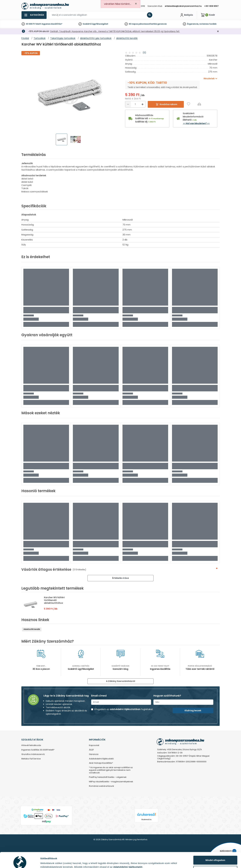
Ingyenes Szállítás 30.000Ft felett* (38, 750)
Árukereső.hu (146, 819)
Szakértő (87, 24)
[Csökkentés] (128, 104)
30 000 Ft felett (34, 24)
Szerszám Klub (155, 6)
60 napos (133, 24)
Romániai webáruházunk (102, 786)
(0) (144, 53)
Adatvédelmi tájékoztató (101, 759)
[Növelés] (142, 104)
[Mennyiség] (135, 104)
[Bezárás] (218, 31)
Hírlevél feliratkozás (31, 745)
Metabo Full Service (31, 759)
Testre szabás (215, 856)
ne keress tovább (208, 24)
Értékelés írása (120, 578)
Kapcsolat (94, 745)
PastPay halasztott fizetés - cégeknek (108, 777)
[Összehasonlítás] (199, 104)
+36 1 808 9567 (211, 6)
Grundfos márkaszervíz (33, 754)
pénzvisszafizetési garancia (153, 24)
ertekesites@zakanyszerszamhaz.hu (183, 6)
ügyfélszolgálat (100, 24)
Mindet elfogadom (215, 846)
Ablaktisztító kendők (32, 629)
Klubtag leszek (193, 711)
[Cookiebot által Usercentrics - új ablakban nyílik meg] (20, 862)
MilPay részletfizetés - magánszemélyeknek (111, 782)
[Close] (136, 4)
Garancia (94, 754)
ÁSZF (91, 750)
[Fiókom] (186, 15)
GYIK (143, 6)
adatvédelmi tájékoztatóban (125, 709)
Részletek (46, 861)
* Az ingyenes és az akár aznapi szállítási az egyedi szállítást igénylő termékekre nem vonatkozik (111, 770)
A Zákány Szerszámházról (121, 681)
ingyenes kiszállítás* (52, 24)
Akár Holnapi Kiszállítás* (101, 763)
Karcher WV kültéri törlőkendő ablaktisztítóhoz (54, 600)
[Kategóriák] (34, 15)
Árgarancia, (193, 24)
